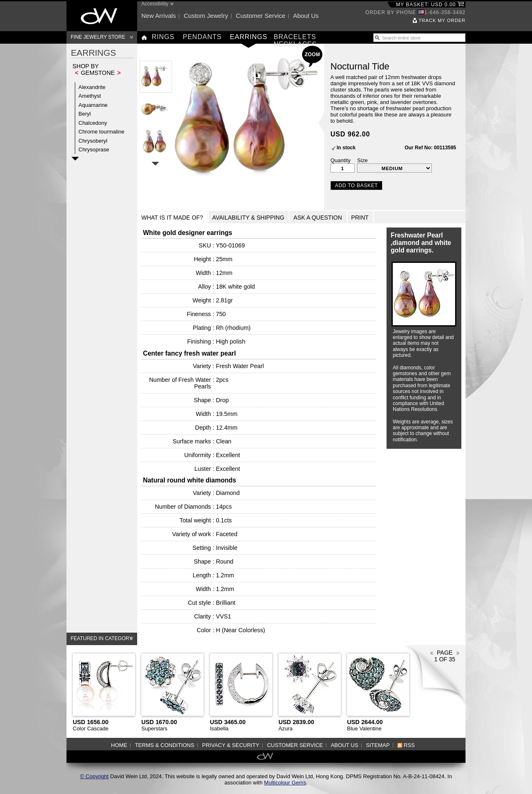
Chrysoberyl (93, 141)
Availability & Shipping (249, 218)
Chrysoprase (94, 150)
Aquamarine (93, 105)
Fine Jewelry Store (98, 37)
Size (362, 160)
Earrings (249, 37)
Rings (163, 37)
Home (119, 745)
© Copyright (95, 776)
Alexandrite (92, 87)
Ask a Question (318, 218)
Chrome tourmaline (102, 132)
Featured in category (102, 638)
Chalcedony (93, 123)
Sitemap (378, 745)
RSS (409, 745)
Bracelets (295, 37)
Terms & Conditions (165, 745)
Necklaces (295, 44)
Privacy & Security (231, 745)
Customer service (260, 16)
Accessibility (155, 4)
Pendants (202, 37)
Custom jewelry (206, 16)
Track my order (442, 20)
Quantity (340, 160)
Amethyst (90, 96)
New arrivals (159, 16)
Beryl (85, 114)
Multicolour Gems (285, 783)
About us (306, 16)
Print (360, 218)
